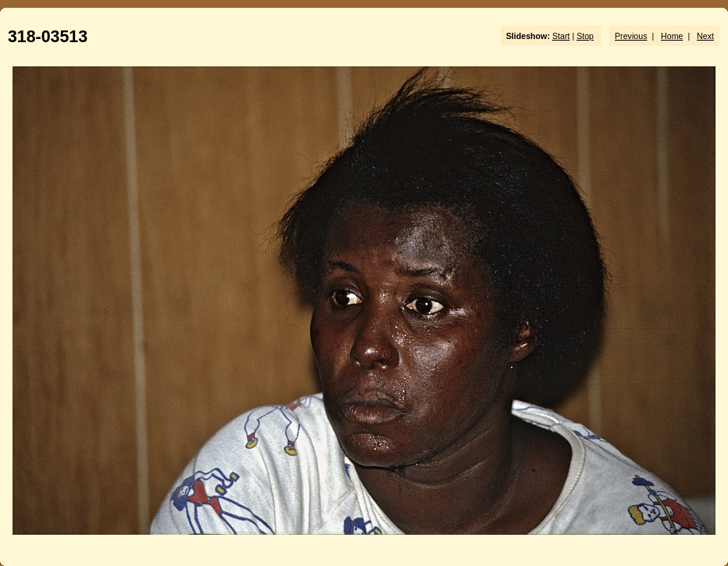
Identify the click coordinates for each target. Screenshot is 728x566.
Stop (585, 36)
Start (561, 36)
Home (672, 36)
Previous (631, 36)
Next (705, 36)
